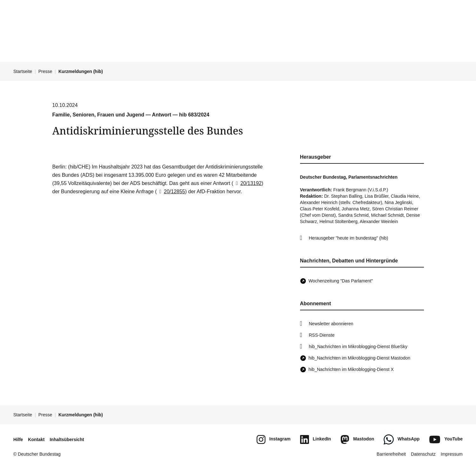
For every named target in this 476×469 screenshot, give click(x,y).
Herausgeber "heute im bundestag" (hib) (349, 238)
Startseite (23, 71)
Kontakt (36, 439)
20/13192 (248, 183)
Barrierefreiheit (391, 454)
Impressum (452, 454)
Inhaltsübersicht (67, 439)
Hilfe (18, 439)
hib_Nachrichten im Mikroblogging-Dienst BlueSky (358, 347)
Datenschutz (423, 454)
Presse (45, 71)
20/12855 (171, 192)
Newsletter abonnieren (331, 324)
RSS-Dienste (322, 335)
